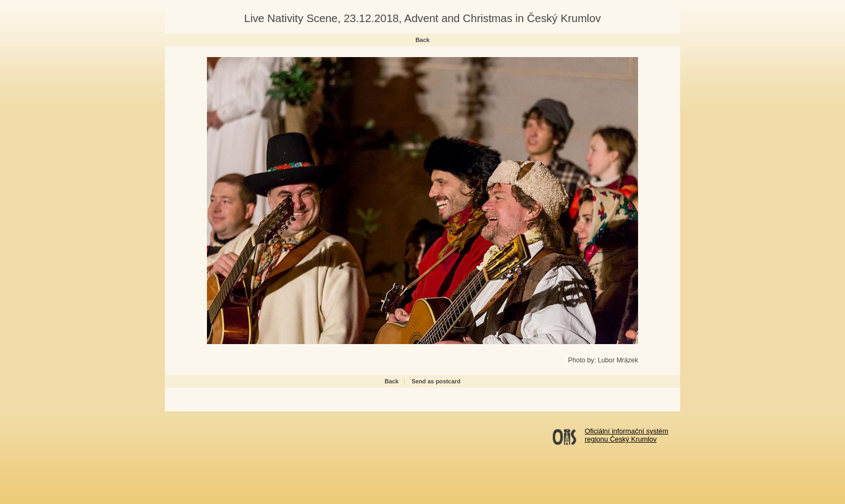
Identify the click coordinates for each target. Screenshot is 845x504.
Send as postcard (436, 381)
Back (422, 40)
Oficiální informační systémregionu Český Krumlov (626, 435)
